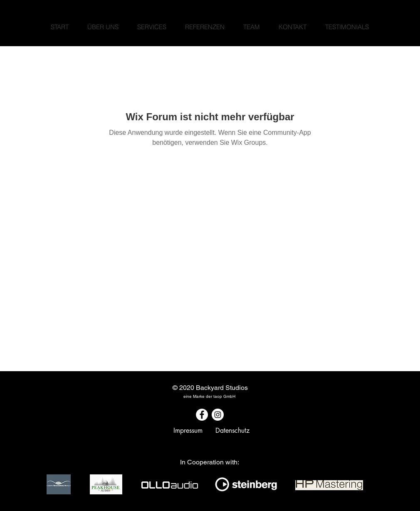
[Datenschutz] (232, 431)
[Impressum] (188, 431)
